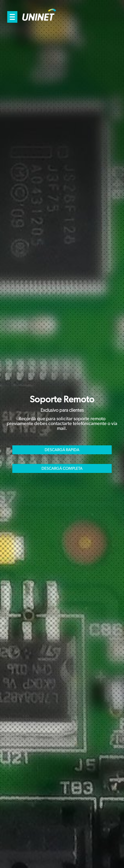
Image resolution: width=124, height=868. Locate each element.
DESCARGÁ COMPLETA (62, 468)
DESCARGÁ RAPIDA (62, 450)
